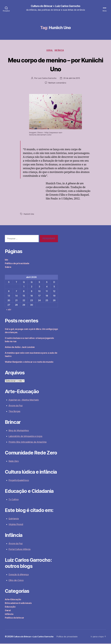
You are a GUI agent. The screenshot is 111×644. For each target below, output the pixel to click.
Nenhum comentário (57, 83)
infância (60, 51)
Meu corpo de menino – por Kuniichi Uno (55, 65)
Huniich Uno (29, 215)
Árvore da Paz (16, 406)
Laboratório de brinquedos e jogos (25, 437)
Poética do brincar (14, 618)
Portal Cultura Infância (19, 550)
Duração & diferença (19, 575)
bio (6, 260)
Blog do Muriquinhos (19, 431)
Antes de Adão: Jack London (20, 348)
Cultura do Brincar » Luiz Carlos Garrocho (55, 6)
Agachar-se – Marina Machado (24, 400)
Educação (10, 607)
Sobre (8, 267)
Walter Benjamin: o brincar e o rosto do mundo (29, 362)
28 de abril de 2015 (72, 79)
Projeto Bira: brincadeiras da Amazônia (28, 443)
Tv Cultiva (13, 500)
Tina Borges (14, 412)
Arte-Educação (13, 600)
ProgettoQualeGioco (19, 481)
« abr (9, 310)
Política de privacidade (17, 264)
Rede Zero (14, 462)
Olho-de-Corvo (16, 581)
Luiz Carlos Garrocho (47, 79)
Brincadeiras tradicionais (18, 604)
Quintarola (14, 519)
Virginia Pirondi (16, 525)
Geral (49, 51)
